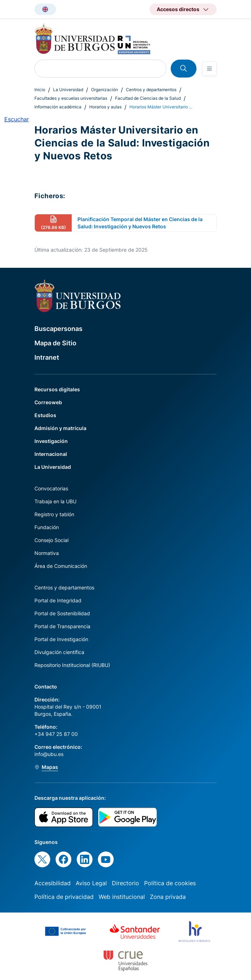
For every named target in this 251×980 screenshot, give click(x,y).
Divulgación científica (59, 652)
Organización (105, 90)
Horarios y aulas (105, 107)
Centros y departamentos (151, 90)
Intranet (47, 357)
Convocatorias (51, 488)
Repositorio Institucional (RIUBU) (72, 665)
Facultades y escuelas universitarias (71, 98)
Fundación (47, 527)
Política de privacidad (64, 897)
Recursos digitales (57, 389)
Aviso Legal (91, 883)
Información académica (58, 107)
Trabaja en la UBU (55, 501)
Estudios (45, 415)
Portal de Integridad (58, 600)
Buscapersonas (58, 329)
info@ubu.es (49, 754)
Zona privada (168, 897)
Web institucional (122, 897)
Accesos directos (178, 9)
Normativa (47, 553)
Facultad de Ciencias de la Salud (148, 98)
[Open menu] (209, 69)
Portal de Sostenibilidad (62, 613)
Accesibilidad (53, 883)
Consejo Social (51, 540)
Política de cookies (170, 883)
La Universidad (68, 90)
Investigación (51, 441)
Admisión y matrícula (60, 428)
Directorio (126, 883)
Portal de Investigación (61, 639)
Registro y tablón (54, 514)
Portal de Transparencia (62, 626)
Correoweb (48, 402)
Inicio (40, 90)
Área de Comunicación (61, 566)
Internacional (51, 454)
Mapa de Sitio (55, 343)
